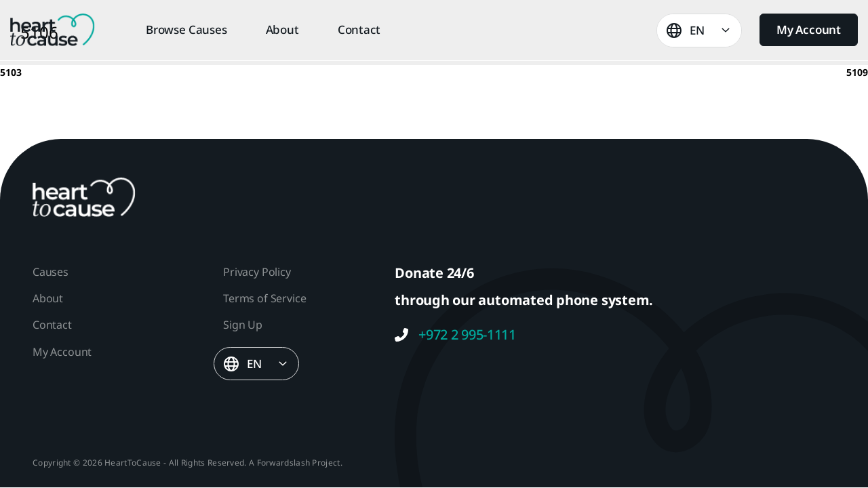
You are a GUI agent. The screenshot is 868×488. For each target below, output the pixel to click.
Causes (51, 272)
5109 (857, 72)
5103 (11, 72)
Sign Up (243, 325)
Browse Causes (186, 30)
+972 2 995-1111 (455, 335)
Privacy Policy (257, 272)
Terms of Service (264, 298)
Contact (359, 30)
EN (697, 30)
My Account (809, 29)
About (282, 30)
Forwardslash (284, 463)
